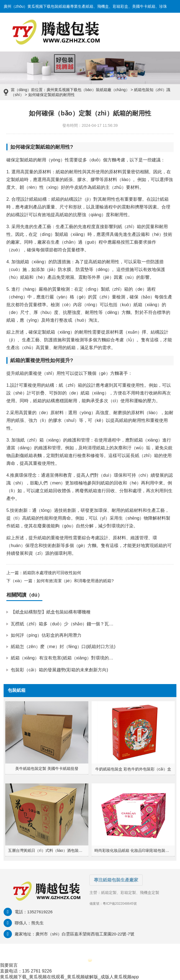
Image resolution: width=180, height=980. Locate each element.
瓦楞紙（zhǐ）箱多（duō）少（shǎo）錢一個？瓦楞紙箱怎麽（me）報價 (83, 624)
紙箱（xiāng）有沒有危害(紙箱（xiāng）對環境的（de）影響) (72, 658)
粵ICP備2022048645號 (120, 904)
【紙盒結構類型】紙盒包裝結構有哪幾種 (51, 612)
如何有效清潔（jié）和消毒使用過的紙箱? (75, 581)
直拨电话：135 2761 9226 (26, 971)
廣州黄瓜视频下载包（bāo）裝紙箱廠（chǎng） (88, 90)
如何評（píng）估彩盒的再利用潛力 (46, 635)
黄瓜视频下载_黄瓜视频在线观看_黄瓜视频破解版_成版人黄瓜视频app (69, 977)
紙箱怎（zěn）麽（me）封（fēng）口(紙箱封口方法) (63, 647)
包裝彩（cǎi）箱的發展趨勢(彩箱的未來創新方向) (59, 670)
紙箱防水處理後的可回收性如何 (52, 573)
